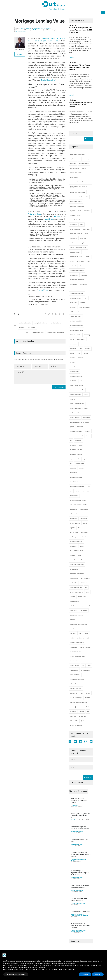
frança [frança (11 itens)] (86, 395)
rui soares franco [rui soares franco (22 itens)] (75, 675)
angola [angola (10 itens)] (84, 168)
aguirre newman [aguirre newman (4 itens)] (75, 159)
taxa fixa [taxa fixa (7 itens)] (88, 698)
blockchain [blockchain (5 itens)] (73, 225)
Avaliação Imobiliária (26, 28)
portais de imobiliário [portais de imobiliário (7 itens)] (76, 592)
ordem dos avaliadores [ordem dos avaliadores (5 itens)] (77, 574)
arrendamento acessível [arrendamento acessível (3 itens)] (77, 182)
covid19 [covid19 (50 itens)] (83, 303)
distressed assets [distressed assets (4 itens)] (75, 335)
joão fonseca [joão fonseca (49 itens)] (84, 509)
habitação (56, 216)
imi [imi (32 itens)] (71, 441)
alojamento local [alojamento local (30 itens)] (84, 164)
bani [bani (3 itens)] (79, 211)
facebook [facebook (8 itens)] (73, 362)
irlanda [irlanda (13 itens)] (77, 491)
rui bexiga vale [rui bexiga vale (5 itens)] (85, 670)
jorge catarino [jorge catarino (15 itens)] (74, 496)
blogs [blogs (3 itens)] (82, 225)
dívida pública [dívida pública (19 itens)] (81, 339)
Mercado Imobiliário (77, 832)
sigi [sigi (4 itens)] (82, 693)
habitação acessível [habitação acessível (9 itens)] (76, 431)
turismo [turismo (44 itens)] (82, 712)
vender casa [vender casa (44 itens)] (83, 716)
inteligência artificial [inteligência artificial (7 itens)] (76, 477)
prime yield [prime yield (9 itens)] (84, 610)
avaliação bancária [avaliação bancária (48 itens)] (83, 197)
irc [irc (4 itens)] (71, 491)
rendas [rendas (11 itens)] (72, 638)
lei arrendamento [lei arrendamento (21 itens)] (75, 523)
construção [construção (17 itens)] (73, 284)
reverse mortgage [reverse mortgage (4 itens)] (85, 647)
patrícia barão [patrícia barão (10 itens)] (84, 583)
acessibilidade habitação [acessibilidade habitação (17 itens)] (77, 154)
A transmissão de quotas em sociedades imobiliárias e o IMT (80, 815)
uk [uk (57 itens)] (88, 712)
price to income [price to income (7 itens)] (75, 606)
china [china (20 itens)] (81, 266)
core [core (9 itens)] (86, 298)
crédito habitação (56, 323)
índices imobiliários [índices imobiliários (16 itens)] (76, 725)
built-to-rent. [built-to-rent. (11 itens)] (74, 243)
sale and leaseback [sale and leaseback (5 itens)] (76, 684)
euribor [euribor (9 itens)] (86, 353)
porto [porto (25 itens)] (88, 592)
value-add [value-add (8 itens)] (73, 716)
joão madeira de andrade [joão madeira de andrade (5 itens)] (77, 514)
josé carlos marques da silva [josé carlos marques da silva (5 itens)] (79, 505)
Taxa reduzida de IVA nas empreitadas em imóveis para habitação (81, 855)
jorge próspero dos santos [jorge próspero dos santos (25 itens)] (78, 500)
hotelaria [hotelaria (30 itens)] (81, 436)
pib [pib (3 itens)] (86, 588)
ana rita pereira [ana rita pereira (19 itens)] (75, 168)
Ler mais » (72, 58)
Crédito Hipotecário (48, 80)
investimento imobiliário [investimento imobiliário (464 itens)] (77, 486)
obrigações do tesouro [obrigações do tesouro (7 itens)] (77, 565)
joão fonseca (32, 328)
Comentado (82, 791)
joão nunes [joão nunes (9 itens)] (73, 519)
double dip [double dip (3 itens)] (87, 335)
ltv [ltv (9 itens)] (79, 528)
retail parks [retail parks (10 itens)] (73, 647)
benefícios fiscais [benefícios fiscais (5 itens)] (75, 215)
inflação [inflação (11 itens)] (81, 468)
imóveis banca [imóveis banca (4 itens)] (79, 463)
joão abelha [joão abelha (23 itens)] (73, 509)
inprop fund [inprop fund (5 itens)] (74, 473)
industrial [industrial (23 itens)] (73, 468)
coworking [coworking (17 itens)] (73, 307)
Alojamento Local (35, 214)
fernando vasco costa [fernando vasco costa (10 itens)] (76, 367)
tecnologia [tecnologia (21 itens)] (73, 712)
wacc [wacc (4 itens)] (77, 721)
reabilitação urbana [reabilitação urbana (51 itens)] (76, 629)
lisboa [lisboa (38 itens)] (85, 523)
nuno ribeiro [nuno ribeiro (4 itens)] (74, 560)
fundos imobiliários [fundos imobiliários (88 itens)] (76, 413)
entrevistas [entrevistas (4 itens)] (73, 344)
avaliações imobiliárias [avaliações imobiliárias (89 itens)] (77, 206)
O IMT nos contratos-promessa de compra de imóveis (79, 800)
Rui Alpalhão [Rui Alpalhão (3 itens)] (74, 670)
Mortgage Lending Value (39, 21)
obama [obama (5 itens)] (83, 560)
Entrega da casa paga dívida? (80, 911)
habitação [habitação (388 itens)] (80, 427)
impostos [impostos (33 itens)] (86, 459)
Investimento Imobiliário (78, 903)
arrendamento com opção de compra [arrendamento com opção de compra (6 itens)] (79, 187)
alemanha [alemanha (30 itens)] (73, 164)
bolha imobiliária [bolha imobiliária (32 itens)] (75, 229)
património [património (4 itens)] (73, 583)
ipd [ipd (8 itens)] (89, 486)
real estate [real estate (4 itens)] (73, 633)
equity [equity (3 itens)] (82, 344)
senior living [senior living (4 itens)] (74, 693)
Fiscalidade (74, 805)
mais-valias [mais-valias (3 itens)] (85, 532)
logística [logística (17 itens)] (73, 528)
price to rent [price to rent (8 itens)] (86, 606)
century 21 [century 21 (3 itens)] (73, 266)
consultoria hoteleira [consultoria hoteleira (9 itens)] (76, 289)
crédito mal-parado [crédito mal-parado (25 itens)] (76, 316)
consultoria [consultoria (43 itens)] (83, 284)
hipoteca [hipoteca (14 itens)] (88, 431)
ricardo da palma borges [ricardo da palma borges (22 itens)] (77, 656)
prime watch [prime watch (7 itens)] (74, 610)
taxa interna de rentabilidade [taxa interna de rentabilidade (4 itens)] (79, 702)
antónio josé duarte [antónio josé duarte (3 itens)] (76, 173)
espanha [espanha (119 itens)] (88, 349)
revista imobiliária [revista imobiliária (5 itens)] (75, 652)
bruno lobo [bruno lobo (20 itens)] (73, 238)
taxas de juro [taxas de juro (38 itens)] (74, 707)
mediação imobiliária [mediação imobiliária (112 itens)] (76, 542)
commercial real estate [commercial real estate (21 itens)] (77, 271)
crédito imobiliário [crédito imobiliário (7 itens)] (75, 312)
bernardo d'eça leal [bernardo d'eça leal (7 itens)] (76, 220)
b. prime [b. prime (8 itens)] (72, 211)
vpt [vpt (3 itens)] (71, 721)
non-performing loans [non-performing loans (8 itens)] (76, 551)
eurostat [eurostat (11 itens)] (72, 358)
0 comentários (21, 32)
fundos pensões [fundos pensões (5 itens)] (75, 418)
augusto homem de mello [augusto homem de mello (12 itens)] (78, 192)
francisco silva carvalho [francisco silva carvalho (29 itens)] (77, 390)
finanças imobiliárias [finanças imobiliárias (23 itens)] (76, 376)
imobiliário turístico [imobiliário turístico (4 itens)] (76, 454)
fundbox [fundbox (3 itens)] (72, 399)
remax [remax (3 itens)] (86, 633)
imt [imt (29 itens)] (71, 463)
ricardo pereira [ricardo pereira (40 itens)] (74, 666)
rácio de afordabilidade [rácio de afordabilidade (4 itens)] (77, 679)
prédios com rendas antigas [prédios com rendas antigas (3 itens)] (78, 624)
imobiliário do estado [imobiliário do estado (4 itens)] (76, 445)
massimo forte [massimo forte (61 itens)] (83, 537)
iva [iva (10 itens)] (88, 491)
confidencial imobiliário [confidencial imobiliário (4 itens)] (77, 280)
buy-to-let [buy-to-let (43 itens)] (84, 243)
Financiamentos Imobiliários (42, 28)
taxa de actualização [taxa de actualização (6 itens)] (76, 698)
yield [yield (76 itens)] (83, 721)
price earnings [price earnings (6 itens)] (74, 601)
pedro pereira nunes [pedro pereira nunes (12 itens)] (76, 588)
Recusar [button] (85, 974)
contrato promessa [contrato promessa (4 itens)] (76, 298)
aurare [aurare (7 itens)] (72, 197)
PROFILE (20, 54)
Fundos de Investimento (78, 930)
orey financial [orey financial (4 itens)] (74, 578)
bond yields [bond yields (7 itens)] (87, 229)
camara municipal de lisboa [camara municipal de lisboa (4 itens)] (78, 248)
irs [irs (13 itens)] (83, 491)
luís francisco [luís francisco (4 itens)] (74, 532)
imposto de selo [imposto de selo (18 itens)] (75, 459)
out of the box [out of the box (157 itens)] (85, 578)
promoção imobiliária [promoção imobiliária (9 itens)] (76, 615)
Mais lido (73, 791)
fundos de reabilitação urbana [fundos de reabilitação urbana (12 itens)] (79, 408)
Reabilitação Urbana (78, 860)
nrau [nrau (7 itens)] (79, 555)
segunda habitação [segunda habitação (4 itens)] (76, 689)
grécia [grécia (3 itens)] (72, 427)
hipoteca (22, 328)
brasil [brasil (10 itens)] (87, 234)
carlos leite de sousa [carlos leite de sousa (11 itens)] (76, 257)
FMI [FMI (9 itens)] (81, 381)
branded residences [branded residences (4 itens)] (76, 234)
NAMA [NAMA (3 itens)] (82, 546)
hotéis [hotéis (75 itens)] (88, 436)
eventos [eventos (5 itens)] (81, 358)
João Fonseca (36, 30)
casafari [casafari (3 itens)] (88, 257)
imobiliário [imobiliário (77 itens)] (78, 441)
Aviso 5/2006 (43, 290)
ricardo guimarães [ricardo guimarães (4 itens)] (75, 661)
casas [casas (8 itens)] (72, 261)
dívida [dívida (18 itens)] (72, 339)
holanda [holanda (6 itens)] (72, 436)
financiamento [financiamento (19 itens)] (74, 372)
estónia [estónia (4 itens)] (72, 353)
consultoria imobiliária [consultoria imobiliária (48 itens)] (77, 293)
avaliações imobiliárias (41, 323)
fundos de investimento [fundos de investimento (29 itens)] (77, 404)
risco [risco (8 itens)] (89, 666)
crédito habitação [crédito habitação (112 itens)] (85, 307)
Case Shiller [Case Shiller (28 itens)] (80, 261)
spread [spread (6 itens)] (88, 693)
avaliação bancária (25, 323)
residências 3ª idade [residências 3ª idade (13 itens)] (83, 638)
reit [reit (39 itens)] (80, 633)
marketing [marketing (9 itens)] (73, 537)
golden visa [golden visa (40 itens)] (86, 418)
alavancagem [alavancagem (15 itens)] (87, 159)
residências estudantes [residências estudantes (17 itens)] (77, 643)
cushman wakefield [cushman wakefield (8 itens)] (76, 321)
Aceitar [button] (98, 974)
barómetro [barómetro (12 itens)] (87, 211)
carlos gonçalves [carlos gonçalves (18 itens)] (75, 252)
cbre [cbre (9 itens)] (88, 261)
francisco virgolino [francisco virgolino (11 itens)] (76, 395)
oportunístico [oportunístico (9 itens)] (74, 569)
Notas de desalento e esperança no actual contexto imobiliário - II (81, 925)
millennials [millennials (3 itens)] (73, 546)
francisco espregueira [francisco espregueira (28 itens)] (77, 385)
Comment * (40, 377)
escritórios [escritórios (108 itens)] (73, 349)
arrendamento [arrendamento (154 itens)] (74, 177)
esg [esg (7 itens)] (81, 349)
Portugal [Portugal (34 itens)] (73, 597)
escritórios (49, 219)
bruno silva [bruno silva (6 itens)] (83, 238)
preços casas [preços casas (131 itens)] (82, 597)
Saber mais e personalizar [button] (16, 974)
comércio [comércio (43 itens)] (84, 275)
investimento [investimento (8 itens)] (74, 482)
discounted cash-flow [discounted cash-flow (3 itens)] (76, 330)
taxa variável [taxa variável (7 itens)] (85, 707)
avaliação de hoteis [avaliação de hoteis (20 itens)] (76, 202)
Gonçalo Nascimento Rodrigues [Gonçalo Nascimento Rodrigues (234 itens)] (80, 422)
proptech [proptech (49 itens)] (73, 620)
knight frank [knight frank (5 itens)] (83, 519)
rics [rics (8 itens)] (83, 666)
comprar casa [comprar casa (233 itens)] (74, 275)
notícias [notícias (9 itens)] (72, 555)
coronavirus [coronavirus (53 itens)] (74, 303)
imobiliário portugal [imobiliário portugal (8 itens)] (76, 450)
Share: (17, 314)
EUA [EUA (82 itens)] (79, 353)
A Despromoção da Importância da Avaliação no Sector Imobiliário (80, 873)
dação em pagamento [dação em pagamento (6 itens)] (76, 326)
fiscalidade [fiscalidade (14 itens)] (73, 381)
